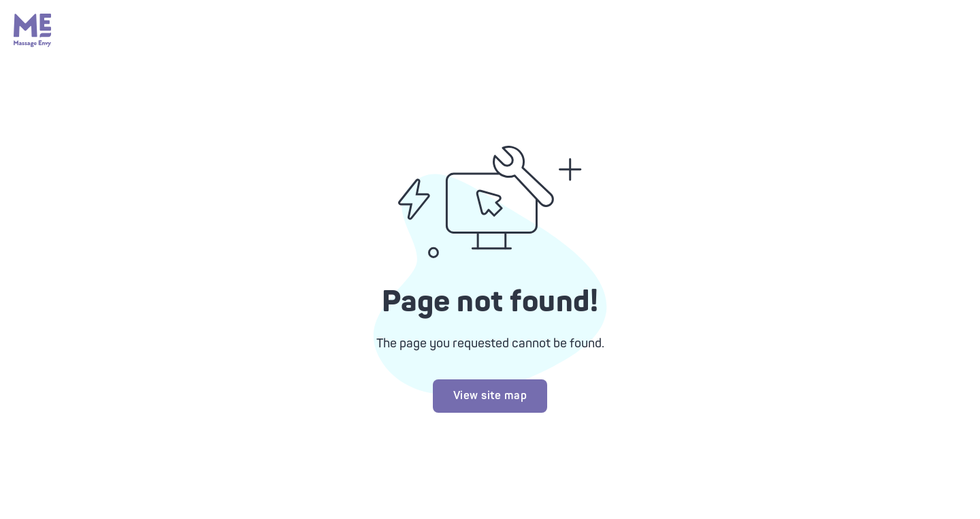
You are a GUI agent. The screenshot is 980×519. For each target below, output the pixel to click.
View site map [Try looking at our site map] (490, 396)
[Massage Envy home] (33, 44)
